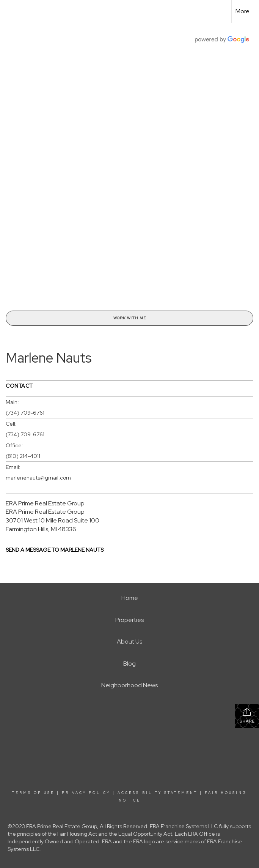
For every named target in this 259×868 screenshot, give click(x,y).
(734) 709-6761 (25, 413)
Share (247, 716)
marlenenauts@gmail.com (38, 478)
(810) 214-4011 (23, 456)
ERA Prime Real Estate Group (45, 503)
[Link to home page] (10, 11)
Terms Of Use (33, 793)
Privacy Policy (86, 793)
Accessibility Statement (158, 793)
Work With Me (130, 318)
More (243, 11)
